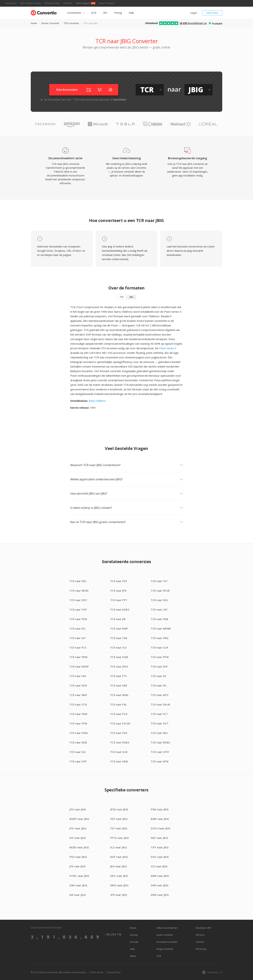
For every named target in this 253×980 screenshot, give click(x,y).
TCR (122, 297)
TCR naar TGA (119, 638)
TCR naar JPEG (119, 667)
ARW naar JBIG (160, 895)
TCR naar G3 (158, 676)
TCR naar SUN (119, 752)
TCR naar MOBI (79, 591)
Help (131, 13)
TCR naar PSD (119, 733)
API (105, 13)
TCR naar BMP (119, 629)
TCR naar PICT (160, 723)
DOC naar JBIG (160, 857)
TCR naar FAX (78, 676)
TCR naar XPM (160, 761)
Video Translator (107, 3)
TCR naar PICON (120, 723)
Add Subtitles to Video (30, 3)
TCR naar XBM (119, 761)
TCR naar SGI (77, 752)
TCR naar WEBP (79, 667)
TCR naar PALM (160, 705)
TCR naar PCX (78, 648)
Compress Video (52, 3)
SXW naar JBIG (160, 885)
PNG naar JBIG (160, 809)
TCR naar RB (118, 619)
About (133, 928)
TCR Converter (71, 23)
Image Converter (165, 949)
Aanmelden (212, 13)
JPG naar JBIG (78, 809)
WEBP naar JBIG (79, 819)
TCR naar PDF (119, 581)
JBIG (131, 297)
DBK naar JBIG (78, 885)
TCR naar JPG (118, 591)
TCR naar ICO (118, 648)
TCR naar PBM (78, 657)
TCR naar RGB (78, 742)
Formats (134, 942)
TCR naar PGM (119, 657)
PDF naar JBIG (119, 819)
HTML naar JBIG (79, 876)
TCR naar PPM (160, 657)
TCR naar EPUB (160, 591)
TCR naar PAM (78, 714)
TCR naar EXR (159, 667)
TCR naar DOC (78, 600)
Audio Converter (165, 935)
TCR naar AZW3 (120, 610)
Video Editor (11, 3)
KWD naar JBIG (119, 885)
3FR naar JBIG (119, 895)
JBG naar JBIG (119, 866)
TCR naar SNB (159, 619)
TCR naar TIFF (78, 610)
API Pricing (201, 949)
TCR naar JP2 (77, 629)
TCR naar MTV (160, 695)
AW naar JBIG (78, 895)
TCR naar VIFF (78, 761)
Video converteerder (167, 928)
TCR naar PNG (160, 638)
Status (133, 956)
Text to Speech (83, 3)
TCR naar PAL (119, 705)
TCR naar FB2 (78, 581)
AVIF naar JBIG (119, 857)
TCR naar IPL (159, 686)
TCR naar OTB (78, 705)
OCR (94, 13)
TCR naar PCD (119, 714)
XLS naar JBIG (119, 847)
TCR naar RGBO (160, 742)
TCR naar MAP (78, 695)
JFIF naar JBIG (78, 828)
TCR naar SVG (159, 600)
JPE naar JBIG (78, 866)
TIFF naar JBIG (160, 847)
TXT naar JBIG (119, 828)
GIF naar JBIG (78, 838)
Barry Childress (97, 401)
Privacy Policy (114, 972)
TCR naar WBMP (161, 629)
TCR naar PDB (78, 619)
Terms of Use (97, 972)
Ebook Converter (50, 23)
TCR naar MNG (119, 695)
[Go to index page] (44, 12)
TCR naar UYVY (160, 752)
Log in (194, 13)
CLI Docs (200, 942)
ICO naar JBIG (159, 866)
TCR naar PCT (159, 714)
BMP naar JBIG (160, 819)
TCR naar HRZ (119, 686)
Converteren (74, 13)
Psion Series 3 (168, 348)
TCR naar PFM (78, 723)
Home (34, 23)
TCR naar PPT (119, 600)
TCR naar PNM (78, 733)
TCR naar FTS (119, 676)
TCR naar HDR (78, 686)
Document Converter (167, 942)
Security (134, 935)
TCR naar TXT (159, 581)
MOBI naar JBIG (79, 847)
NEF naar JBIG (159, 838)
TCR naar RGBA (120, 742)
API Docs (200, 935)
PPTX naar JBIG (120, 838)
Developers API (203, 928)
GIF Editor (68, 3)
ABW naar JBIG (160, 876)
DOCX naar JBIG (160, 828)
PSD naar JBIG (78, 857)
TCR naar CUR (159, 648)
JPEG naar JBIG (119, 809)
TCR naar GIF (77, 638)
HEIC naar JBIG (119, 876)
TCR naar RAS (159, 733)
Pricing (118, 13)
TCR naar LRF (159, 610)
